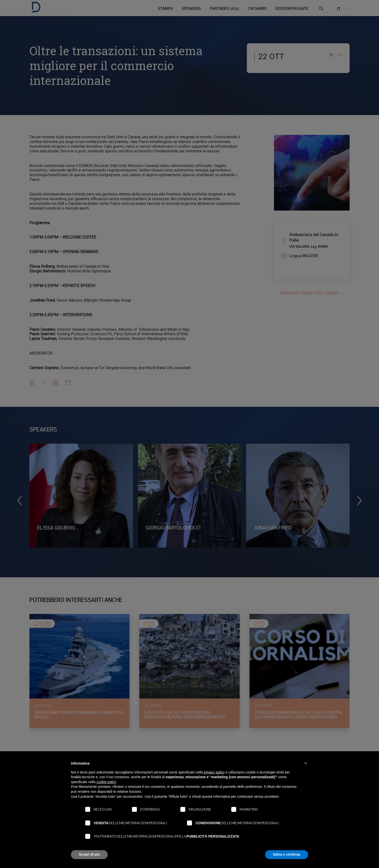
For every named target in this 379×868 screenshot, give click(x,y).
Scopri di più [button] (89, 854)
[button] (306, 763)
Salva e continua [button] (287, 854)
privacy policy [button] (214, 772)
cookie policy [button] (106, 782)
